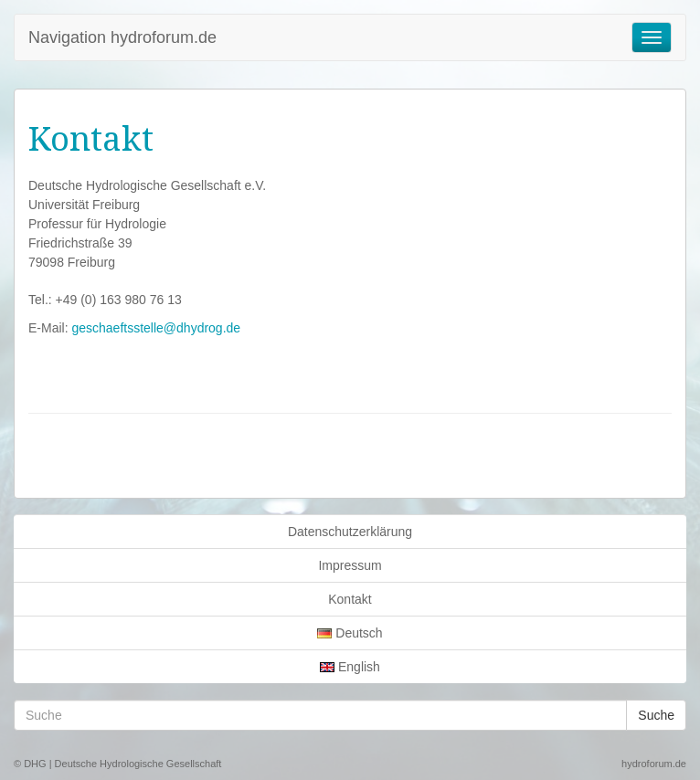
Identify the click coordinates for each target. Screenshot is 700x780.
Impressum (350, 565)
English (350, 667)
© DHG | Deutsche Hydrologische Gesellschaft (117, 764)
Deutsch (350, 633)
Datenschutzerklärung (350, 532)
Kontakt (350, 599)
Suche (656, 715)
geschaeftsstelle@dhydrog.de (156, 328)
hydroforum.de (654, 764)
